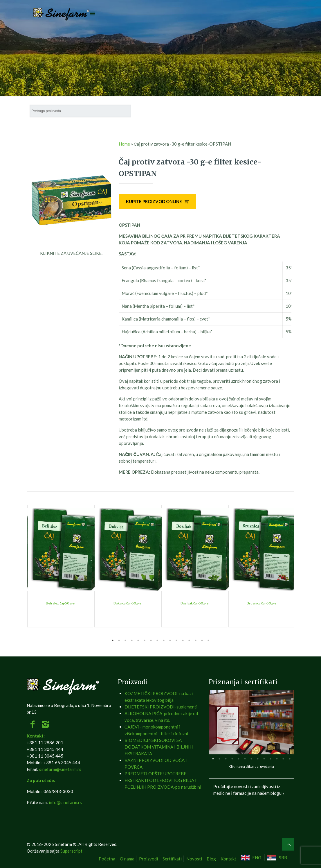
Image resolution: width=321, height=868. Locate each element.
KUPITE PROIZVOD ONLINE (157, 201)
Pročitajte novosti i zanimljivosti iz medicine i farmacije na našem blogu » (249, 790)
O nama (127, 859)
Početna (107, 859)
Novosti (194, 859)
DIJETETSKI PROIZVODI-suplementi (161, 707)
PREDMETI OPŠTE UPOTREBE (155, 774)
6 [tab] (145, 640)
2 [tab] (119, 640)
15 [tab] (202, 640)
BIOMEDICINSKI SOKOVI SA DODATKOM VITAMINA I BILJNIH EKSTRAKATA (159, 747)
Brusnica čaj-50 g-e (262, 603)
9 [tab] (164, 640)
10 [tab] (170, 640)
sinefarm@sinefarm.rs (60, 769)
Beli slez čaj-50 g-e (60, 603)
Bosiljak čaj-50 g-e (194, 603)
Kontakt (228, 859)
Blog (211, 859)
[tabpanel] (60, 566)
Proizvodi (148, 859)
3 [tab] (125, 640)
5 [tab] (138, 640)
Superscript (71, 851)
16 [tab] (208, 640)
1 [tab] (113, 640)
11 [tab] (176, 640)
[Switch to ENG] (252, 858)
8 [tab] (157, 640)
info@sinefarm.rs (65, 802)
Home (124, 144)
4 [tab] (132, 640)
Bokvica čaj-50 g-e (127, 603)
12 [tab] (183, 640)
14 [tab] (196, 640)
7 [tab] (151, 640)
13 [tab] (189, 640)
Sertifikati (172, 859)
